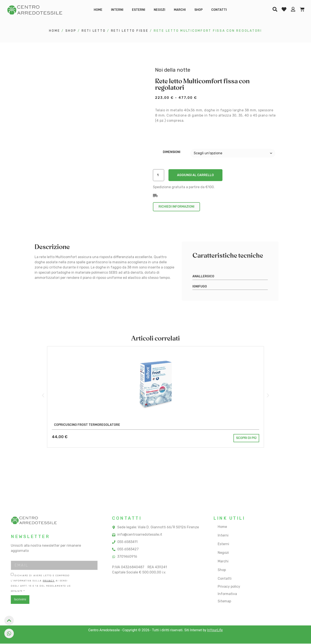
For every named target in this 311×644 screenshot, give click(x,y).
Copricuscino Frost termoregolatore (87, 425)
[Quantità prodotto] (159, 175)
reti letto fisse (130, 31)
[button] (43, 396)
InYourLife (215, 631)
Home (98, 10)
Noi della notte (173, 70)
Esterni (139, 10)
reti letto (94, 31)
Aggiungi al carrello (197, 175)
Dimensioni (172, 152)
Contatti (219, 10)
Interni (117, 10)
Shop (198, 10)
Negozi (159, 10)
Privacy (49, 581)
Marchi (180, 10)
